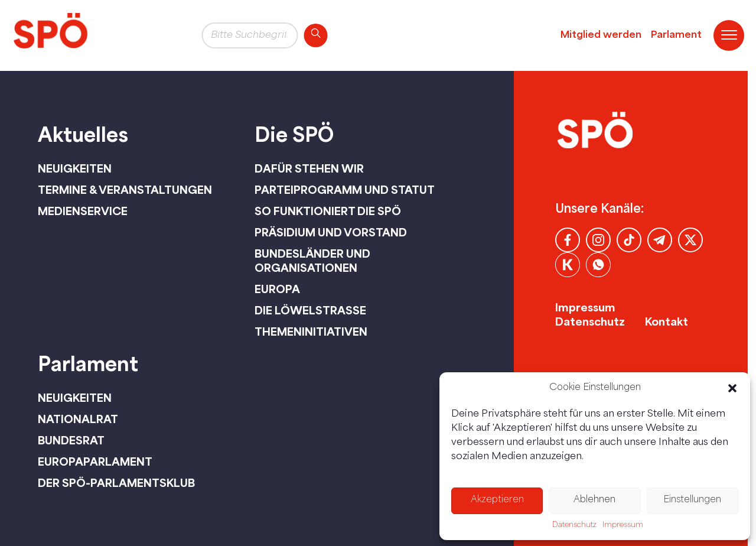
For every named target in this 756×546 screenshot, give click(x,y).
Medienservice (83, 211)
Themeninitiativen (311, 331)
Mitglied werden (601, 35)
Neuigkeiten (75, 168)
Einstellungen (692, 500)
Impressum (623, 525)
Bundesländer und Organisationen (312, 261)
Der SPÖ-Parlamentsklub (116, 483)
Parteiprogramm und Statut (345, 190)
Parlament (676, 35)
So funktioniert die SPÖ (328, 211)
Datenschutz (574, 525)
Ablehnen (594, 500)
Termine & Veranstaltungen (125, 190)
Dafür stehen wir (309, 168)
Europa (277, 289)
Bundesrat (71, 440)
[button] (732, 388)
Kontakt (667, 321)
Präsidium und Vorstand (331, 232)
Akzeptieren (497, 500)
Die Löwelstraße (310, 310)
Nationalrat (78, 419)
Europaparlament (95, 461)
